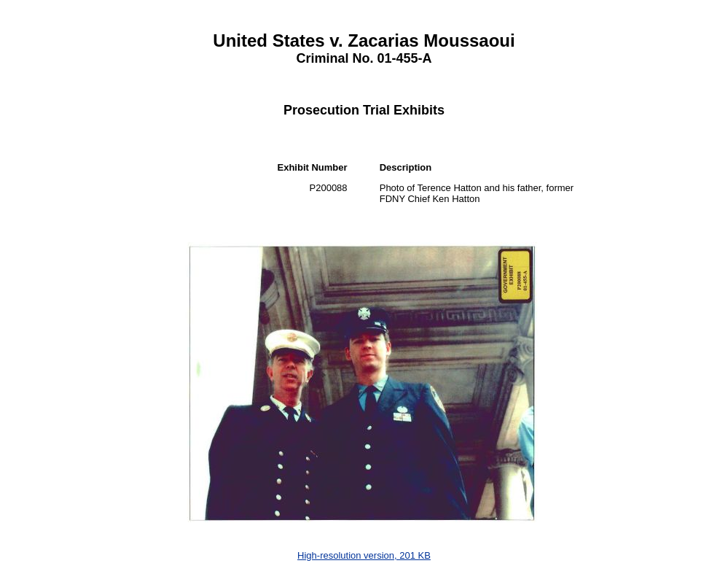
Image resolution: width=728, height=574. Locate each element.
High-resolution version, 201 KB (364, 555)
